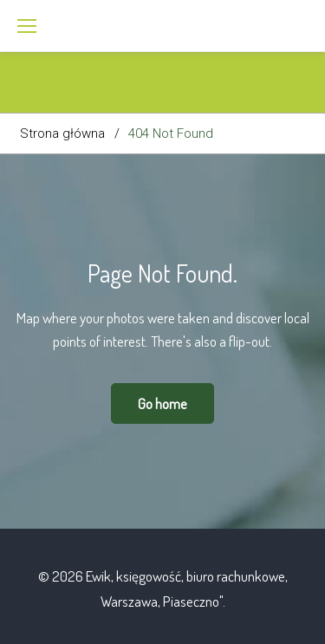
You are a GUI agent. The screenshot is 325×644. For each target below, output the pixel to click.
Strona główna (62, 133)
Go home (162, 403)
